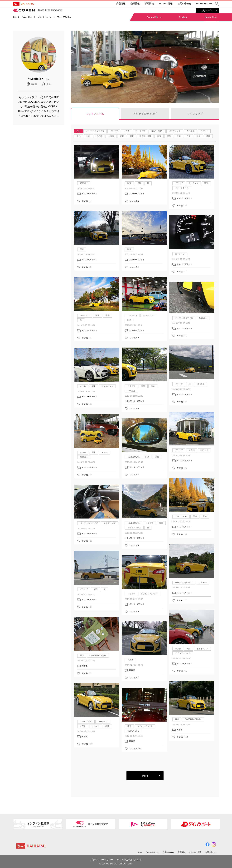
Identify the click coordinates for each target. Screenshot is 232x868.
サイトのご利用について (129, 860)
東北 (122, 136)
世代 (79, 136)
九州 (198, 136)
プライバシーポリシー (102, 860)
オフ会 (127, 131)
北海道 (111, 136)
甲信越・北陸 (145, 136)
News (140, 852)
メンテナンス (175, 131)
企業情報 (135, 4)
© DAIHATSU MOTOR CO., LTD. (116, 864)
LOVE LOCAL (157, 131)
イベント (204, 131)
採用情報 (149, 4)
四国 (188, 136)
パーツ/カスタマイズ (95, 131)
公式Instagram (168, 852)
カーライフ (140, 131)
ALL (78, 131)
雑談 (88, 136)
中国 (179, 136)
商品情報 (121, 4)
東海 (159, 136)
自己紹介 (190, 131)
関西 (169, 136)
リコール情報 (166, 4)
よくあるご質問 (195, 852)
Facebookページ (152, 852)
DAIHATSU (23, 4)
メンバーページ (45, 17)
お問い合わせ (184, 4)
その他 (99, 136)
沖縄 (208, 136)
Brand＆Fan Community (38, 10)
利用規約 (181, 852)
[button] (217, 4)
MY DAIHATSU (204, 4)
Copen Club (27, 17)
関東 (132, 136)
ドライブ (114, 131)
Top (14, 17)
